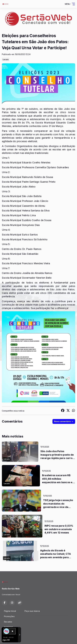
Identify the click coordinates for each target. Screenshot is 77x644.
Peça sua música (32, 611)
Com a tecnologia (11, 639)
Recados (8, 622)
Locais (6, 59)
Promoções (9, 616)
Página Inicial (10, 611)
